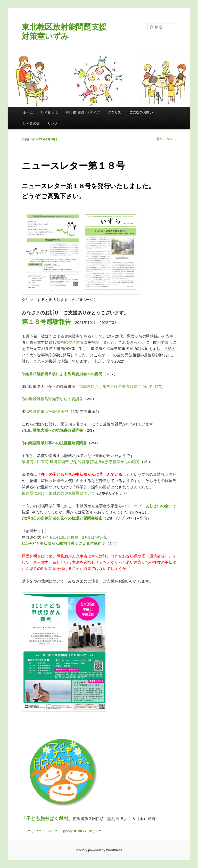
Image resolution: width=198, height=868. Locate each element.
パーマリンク (92, 831)
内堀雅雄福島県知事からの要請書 (54, 399)
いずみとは (49, 112)
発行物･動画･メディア (83, 112)
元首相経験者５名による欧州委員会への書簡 (64, 374)
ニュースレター (49, 831)
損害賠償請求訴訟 (72, 342)
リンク (53, 123)
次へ (171, 139)
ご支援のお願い (141, 112)
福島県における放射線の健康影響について (116, 386)
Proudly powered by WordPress (99, 850)
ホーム (28, 112)
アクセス (114, 112)
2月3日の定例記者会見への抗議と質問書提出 (64, 518)
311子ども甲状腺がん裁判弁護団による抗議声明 (64, 543)
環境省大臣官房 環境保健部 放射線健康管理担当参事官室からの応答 (81, 462)
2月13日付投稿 (65, 537)
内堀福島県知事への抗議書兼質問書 (56, 443)
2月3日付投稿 (94, 537)
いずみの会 (31, 123)
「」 (47, 818)
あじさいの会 (157, 506)
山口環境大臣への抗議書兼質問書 (54, 430)
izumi (78, 831)
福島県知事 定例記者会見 (47, 411)
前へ (157, 139)
